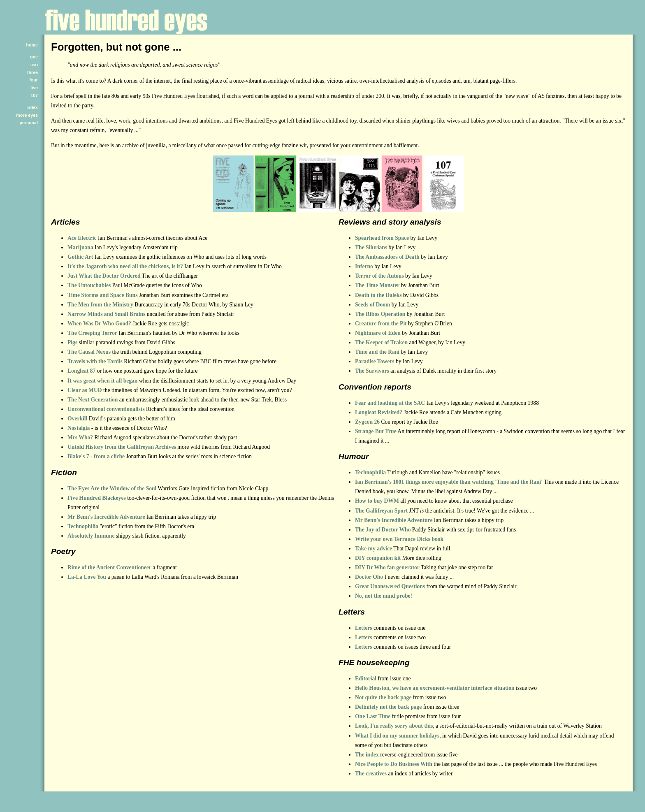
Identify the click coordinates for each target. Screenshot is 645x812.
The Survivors (372, 371)
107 (34, 95)
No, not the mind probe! (384, 596)
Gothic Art (80, 257)
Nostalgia (79, 428)
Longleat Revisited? (379, 412)
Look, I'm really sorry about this (394, 726)
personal (29, 123)
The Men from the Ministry (100, 305)
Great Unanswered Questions (390, 586)
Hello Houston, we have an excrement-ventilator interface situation (435, 688)
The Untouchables (89, 285)
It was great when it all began (102, 381)
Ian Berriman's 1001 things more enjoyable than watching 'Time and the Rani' (449, 482)
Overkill (77, 419)
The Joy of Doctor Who (383, 530)
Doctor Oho (369, 577)
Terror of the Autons (379, 276)
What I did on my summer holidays (397, 736)
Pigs (72, 342)
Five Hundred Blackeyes (97, 498)
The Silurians (371, 247)
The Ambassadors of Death (387, 257)
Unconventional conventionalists (106, 409)
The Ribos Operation (380, 314)
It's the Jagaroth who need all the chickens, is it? (125, 266)
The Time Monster (377, 285)
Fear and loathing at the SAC (390, 403)
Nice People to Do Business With (394, 764)
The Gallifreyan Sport (381, 511)
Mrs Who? (80, 437)
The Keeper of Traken (381, 342)
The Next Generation (93, 400)
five (34, 88)
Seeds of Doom (372, 305)
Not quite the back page (383, 697)
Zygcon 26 (367, 422)
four (34, 80)
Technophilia (83, 526)
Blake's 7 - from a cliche (96, 456)
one (34, 57)
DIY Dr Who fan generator (387, 567)
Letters (364, 628)
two (34, 65)
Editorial (366, 679)
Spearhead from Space (382, 238)
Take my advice (374, 549)
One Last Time (373, 716)
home (32, 45)
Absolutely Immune (91, 536)
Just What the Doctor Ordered (104, 276)
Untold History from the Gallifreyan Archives (122, 447)
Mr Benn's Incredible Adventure (106, 517)
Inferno (364, 266)
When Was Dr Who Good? (99, 324)
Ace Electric (82, 238)
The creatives (371, 774)
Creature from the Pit (381, 324)
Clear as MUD (85, 390)
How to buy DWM (377, 501)
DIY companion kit (378, 558)
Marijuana (80, 247)
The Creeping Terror (92, 333)
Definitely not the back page (388, 707)
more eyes (27, 115)
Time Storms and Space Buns (102, 295)
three (32, 72)
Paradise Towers (375, 361)
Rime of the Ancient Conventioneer (109, 567)
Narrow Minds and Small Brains (106, 314)
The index (367, 755)
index (32, 107)
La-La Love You (87, 577)
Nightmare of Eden (378, 333)
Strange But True (376, 431)
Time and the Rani (377, 352)
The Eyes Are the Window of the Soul (112, 488)
